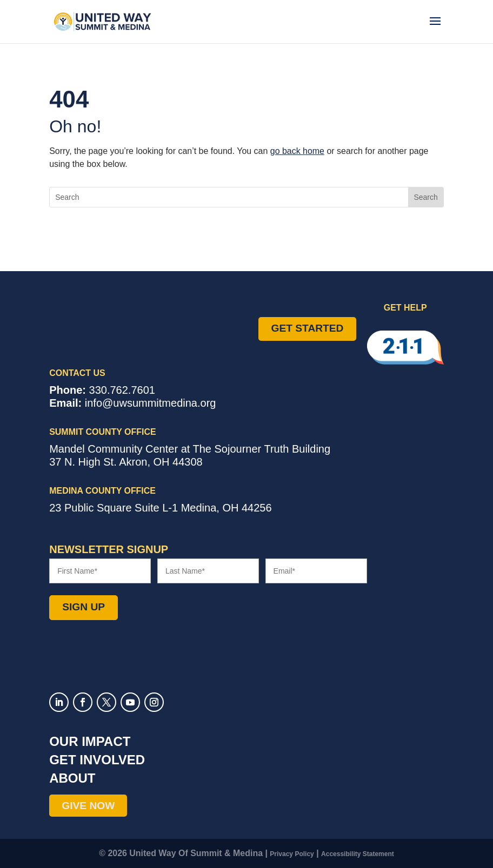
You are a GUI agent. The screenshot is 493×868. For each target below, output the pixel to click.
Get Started (308, 328)
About (72, 778)
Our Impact (90, 741)
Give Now (88, 806)
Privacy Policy (292, 854)
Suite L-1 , (160, 508)
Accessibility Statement (358, 854)
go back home (297, 151)
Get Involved (97, 760)
